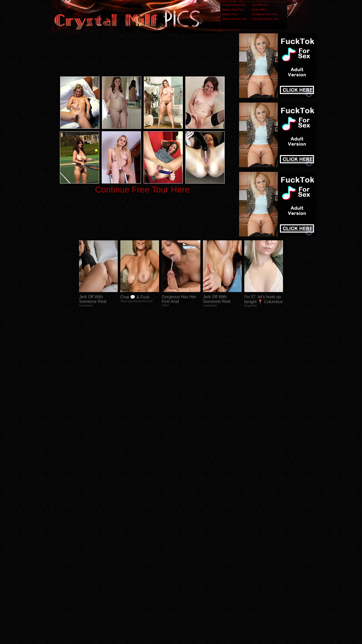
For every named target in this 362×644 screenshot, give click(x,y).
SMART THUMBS (190, 542)
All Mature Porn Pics (265, 14)
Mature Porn (230, 14)
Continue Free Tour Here (142, 190)
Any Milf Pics (260, 5)
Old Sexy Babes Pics (265, 19)
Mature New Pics (233, 10)
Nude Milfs (259, 10)
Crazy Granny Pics (234, 5)
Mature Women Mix (235, 19)
